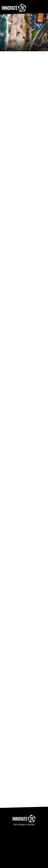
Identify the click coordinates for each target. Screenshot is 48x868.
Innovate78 (14, 8)
